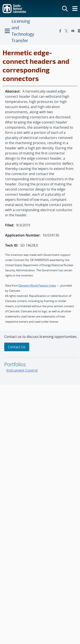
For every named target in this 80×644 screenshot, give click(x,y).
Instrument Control (22, 370)
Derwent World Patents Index (39, 285)
